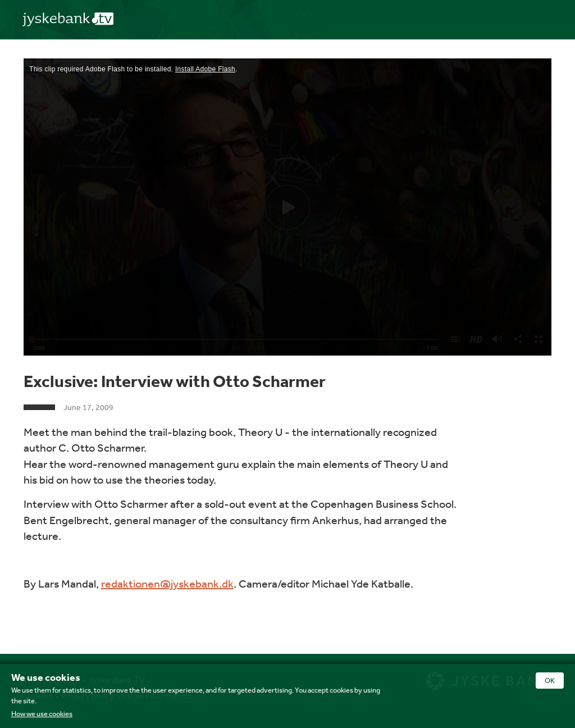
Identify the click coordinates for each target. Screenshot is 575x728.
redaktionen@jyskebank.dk (167, 583)
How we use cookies (42, 714)
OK (550, 681)
